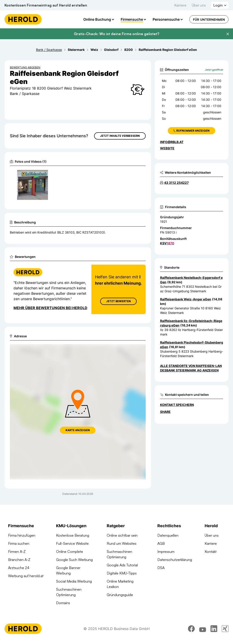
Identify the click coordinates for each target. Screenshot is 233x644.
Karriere (180, 5)
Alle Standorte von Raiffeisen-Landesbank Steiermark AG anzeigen (191, 368)
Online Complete (70, 552)
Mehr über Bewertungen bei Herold (50, 308)
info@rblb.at (172, 142)
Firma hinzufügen (22, 535)
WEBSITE (167, 148)
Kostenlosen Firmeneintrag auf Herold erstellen (46, 5)
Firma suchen (19, 543)
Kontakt (211, 552)
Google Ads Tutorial (122, 565)
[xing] (225, 629)
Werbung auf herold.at (26, 576)
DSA (161, 568)
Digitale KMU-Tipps (122, 573)
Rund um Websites (122, 543)
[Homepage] (23, 19)
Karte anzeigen (78, 430)
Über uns (199, 5)
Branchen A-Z (19, 560)
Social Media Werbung (74, 581)
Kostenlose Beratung (73, 535)
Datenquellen (168, 535)
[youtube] (203, 629)
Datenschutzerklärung (175, 560)
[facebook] (191, 629)
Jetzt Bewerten (118, 301)
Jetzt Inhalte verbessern (120, 136)
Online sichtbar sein (122, 535)
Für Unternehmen (209, 19)
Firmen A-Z (17, 552)
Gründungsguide (120, 595)
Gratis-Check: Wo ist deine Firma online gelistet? (116, 34)
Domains (63, 603)
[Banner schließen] (228, 34)
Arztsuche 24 (19, 568)
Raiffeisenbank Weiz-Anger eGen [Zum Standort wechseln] (186, 299)
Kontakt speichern (177, 405)
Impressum (166, 552)
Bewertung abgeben (25, 67)
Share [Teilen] (165, 412)
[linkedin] (214, 629)
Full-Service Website (72, 543)
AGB (161, 543)
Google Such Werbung (74, 560)
